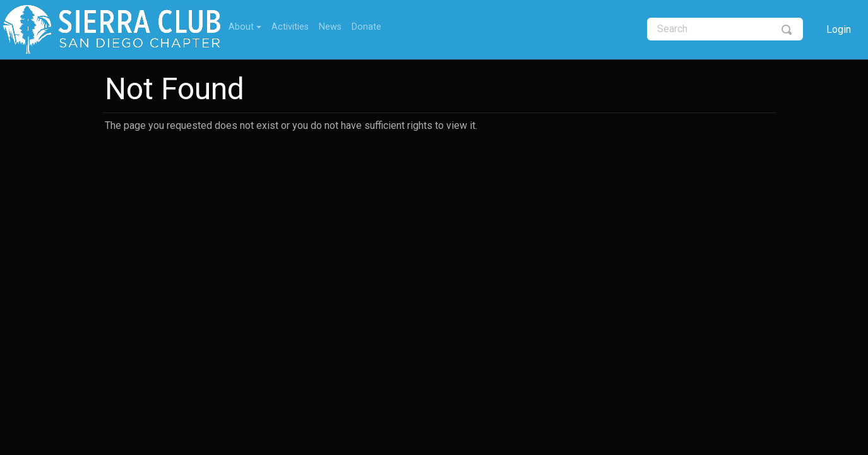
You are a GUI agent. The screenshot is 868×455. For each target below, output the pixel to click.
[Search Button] (787, 29)
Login (839, 29)
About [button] (241, 27)
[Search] (725, 29)
